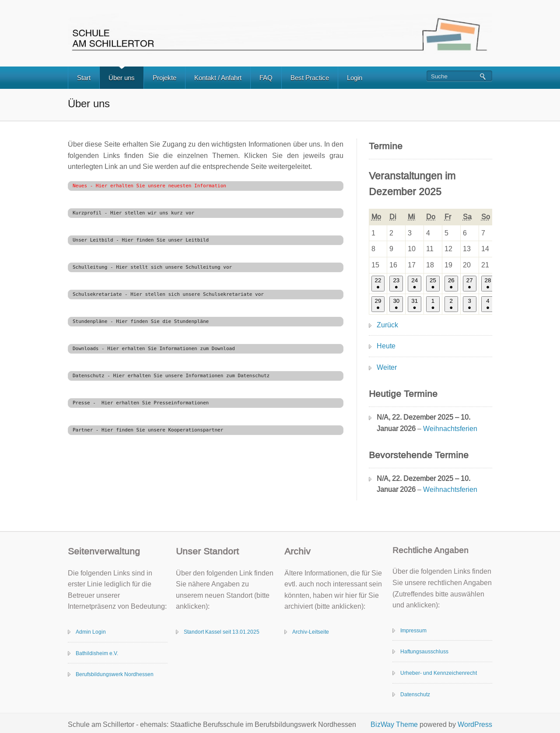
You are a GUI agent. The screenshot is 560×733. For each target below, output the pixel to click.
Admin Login (91, 632)
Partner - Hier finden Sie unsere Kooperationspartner (148, 430)
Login (355, 78)
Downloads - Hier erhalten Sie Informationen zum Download (154, 349)
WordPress (475, 724)
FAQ (266, 78)
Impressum (413, 631)
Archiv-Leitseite (311, 632)
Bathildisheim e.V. (97, 653)
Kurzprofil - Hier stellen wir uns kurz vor (133, 213)
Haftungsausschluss (424, 652)
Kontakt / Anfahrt (218, 78)
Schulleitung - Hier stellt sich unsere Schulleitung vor (152, 267)
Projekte (164, 78)
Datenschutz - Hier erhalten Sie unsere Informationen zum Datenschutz (171, 376)
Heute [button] (386, 346)
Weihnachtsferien (450, 429)
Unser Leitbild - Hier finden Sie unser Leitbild (141, 240)
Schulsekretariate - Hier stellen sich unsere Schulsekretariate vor (168, 294)
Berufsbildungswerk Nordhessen (115, 674)
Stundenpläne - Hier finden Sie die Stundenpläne (141, 321)
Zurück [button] (387, 325)
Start (84, 78)
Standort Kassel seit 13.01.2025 (222, 632)
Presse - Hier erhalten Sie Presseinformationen (141, 403)
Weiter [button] (387, 367)
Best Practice (310, 78)
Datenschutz (415, 694)
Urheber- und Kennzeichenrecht (439, 673)
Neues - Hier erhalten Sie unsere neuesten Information (149, 186)
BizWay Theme (394, 724)
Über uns (122, 78)
